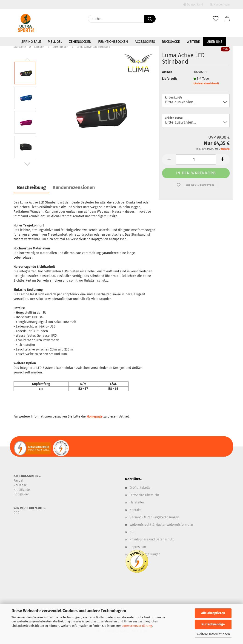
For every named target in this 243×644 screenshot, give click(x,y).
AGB (133, 532)
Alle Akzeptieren (213, 613)
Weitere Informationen (213, 634)
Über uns (214, 42)
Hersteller (137, 502)
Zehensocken (80, 42)
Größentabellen (141, 488)
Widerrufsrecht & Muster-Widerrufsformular (162, 525)
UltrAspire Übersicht (144, 495)
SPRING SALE (31, 42)
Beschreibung (31, 187)
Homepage (95, 417)
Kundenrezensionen (74, 187)
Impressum (138, 547)
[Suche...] (150, 19)
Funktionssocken (113, 42)
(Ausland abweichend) (206, 83)
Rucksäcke (171, 42)
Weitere (193, 42)
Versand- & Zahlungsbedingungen (154, 517)
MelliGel (55, 42)
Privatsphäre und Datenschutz (152, 539)
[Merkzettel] (216, 19)
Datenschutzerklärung (137, 626)
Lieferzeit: (169, 79)
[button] (227, 19)
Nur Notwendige (213, 624)
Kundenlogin (220, 5)
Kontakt (135, 510)
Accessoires (145, 42)
